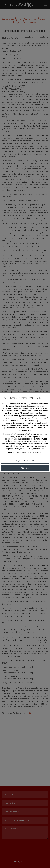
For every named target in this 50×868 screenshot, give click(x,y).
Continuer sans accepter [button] (32, 452)
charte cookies (14, 452)
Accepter (25, 468)
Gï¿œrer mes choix (25, 461)
